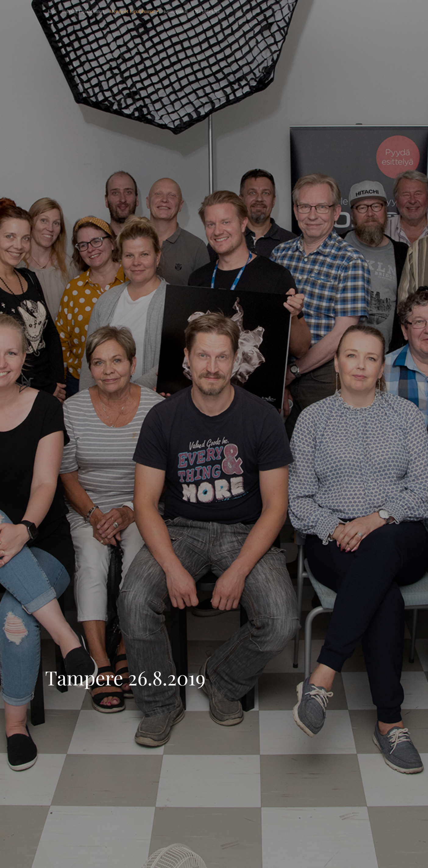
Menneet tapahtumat (132, 11)
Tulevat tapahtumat (83, 11)
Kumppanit (176, 11)
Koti (52, 11)
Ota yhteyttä (206, 11)
